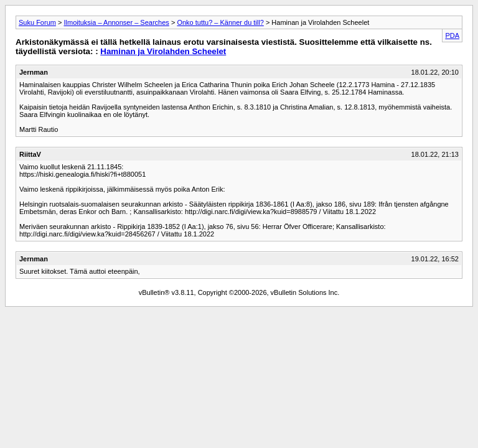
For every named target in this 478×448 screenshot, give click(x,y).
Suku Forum (37, 22)
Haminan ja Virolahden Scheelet (163, 51)
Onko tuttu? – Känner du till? (220, 22)
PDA (452, 35)
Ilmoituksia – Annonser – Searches (116, 22)
